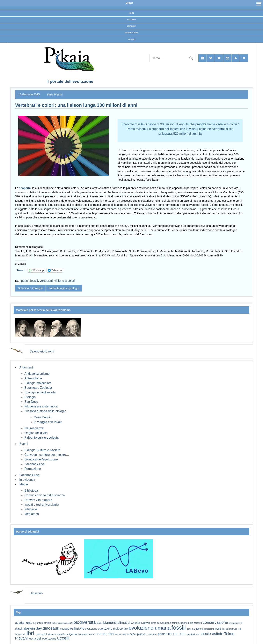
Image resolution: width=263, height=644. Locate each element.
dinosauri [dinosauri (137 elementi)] (51, 628)
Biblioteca (31, 491)
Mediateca (32, 514)
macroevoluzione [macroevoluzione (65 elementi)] (44, 634)
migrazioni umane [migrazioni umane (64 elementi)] (77, 634)
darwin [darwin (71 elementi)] (19, 629)
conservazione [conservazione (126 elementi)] (215, 622)
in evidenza (27, 480)
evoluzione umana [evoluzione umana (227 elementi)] (150, 628)
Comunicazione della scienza (45, 495)
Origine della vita (36, 433)
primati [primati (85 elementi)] (163, 634)
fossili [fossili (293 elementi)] (179, 628)
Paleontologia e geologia (64, 288)
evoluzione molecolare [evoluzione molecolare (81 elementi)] (113, 629)
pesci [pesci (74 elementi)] (133, 634)
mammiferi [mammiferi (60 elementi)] (61, 634)
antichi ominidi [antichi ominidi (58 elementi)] (44, 623)
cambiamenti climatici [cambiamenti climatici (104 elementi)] (113, 623)
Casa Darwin (43, 417)
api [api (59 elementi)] (71, 623)
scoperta (25, 188)
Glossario (36, 593)
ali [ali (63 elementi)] (34, 623)
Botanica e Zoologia (30, 288)
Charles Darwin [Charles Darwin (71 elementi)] (140, 623)
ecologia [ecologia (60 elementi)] (65, 629)
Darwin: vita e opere (38, 500)
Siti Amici (131, 39)
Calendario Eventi (42, 351)
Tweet (21, 270)
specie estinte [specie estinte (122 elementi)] (212, 634)
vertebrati (46, 281)
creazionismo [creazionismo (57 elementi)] (236, 623)
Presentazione (131, 33)
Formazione (33, 469)
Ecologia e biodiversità (40, 392)
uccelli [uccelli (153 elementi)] (63, 638)
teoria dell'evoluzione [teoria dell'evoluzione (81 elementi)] (42, 638)
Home (131, 13)
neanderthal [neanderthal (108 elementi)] (105, 634)
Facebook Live (35, 464)
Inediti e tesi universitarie (42, 505)
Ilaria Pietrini (55, 94)
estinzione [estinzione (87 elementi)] (77, 628)
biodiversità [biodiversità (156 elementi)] (84, 622)
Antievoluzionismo (37, 374)
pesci (25, 281)
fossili (34, 281)
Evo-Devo (31, 402)
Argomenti (27, 367)
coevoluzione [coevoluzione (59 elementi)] (164, 623)
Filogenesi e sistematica (41, 406)
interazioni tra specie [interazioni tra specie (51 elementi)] (232, 629)
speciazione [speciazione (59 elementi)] (193, 634)
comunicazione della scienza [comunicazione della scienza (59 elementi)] (187, 623)
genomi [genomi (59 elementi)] (199, 629)
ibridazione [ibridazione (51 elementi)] (209, 629)
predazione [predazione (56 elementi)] (151, 634)
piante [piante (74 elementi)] (141, 634)
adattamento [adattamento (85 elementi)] (24, 623)
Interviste (31, 509)
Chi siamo (131, 20)
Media (24, 484)
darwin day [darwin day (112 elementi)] (33, 628)
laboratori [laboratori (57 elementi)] (20, 634)
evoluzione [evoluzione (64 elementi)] (91, 629)
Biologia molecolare (38, 383)
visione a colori (65, 281)
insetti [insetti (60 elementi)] (218, 629)
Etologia (30, 397)
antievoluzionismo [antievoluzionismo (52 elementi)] (60, 623)
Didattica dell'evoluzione (41, 459)
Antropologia (33, 378)
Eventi (24, 444)
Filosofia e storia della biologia (45, 411)
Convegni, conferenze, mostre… (47, 455)
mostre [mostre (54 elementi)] (91, 634)
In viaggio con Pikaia (48, 422)
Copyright (131, 26)
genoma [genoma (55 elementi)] (191, 629)
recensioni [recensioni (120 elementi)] (177, 634)
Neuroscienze (34, 428)
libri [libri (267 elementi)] (30, 633)
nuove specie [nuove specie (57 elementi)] (122, 634)
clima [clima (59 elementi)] (153, 623)
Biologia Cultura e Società (42, 450)
